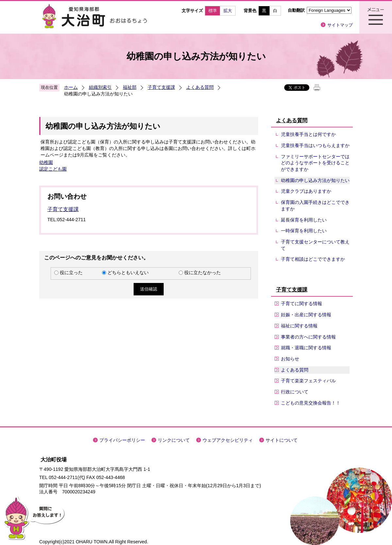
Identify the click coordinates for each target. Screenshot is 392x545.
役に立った (71, 272)
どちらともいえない (128, 272)
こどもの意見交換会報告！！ (311, 403)
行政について (295, 392)
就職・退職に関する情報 (306, 348)
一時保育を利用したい (304, 231)
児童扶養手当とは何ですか (308, 134)
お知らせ (290, 359)
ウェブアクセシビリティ (228, 440)
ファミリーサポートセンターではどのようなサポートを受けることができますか (315, 163)
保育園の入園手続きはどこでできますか (315, 206)
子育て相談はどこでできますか (313, 259)
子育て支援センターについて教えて (315, 245)
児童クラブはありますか (306, 191)
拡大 (228, 11)
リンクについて (174, 440)
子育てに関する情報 (302, 304)
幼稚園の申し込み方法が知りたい (315, 180)
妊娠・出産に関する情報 (306, 315)
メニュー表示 (376, 17)
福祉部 (130, 87)
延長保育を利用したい (304, 220)
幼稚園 (46, 162)
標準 (213, 11)
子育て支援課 (161, 87)
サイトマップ (340, 25)
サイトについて (282, 440)
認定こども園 (53, 169)
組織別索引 (100, 87)
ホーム (71, 87)
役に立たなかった (203, 272)
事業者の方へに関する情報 (308, 337)
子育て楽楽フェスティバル (308, 381)
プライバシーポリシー (122, 440)
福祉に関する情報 (299, 326)
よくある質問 (200, 87)
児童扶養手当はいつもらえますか (315, 145)
